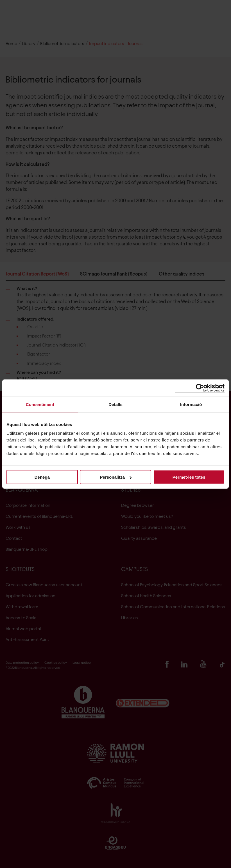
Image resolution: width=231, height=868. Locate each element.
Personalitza (116, 477)
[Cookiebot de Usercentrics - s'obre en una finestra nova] (200, 388)
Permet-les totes (189, 477)
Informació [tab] (191, 404)
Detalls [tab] (115, 404)
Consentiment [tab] (40, 404)
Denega (42, 477)
